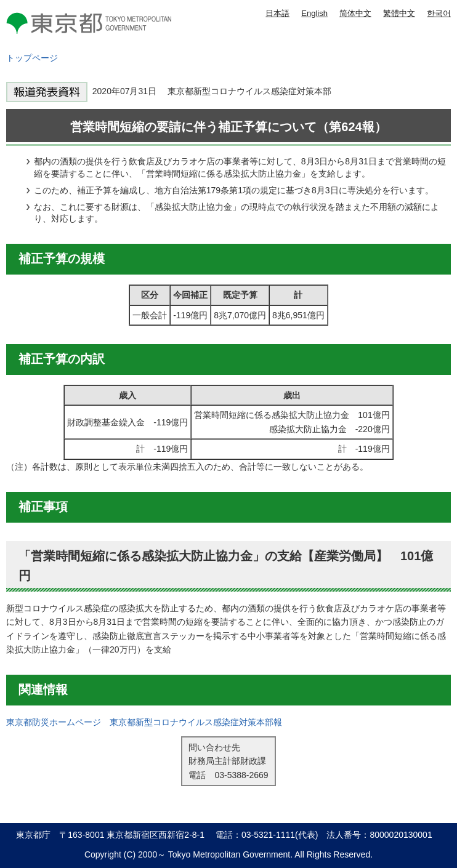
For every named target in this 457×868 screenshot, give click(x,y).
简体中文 (355, 13)
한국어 (439, 13)
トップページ (32, 58)
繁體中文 (399, 13)
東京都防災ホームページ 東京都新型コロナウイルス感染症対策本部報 (144, 722)
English (314, 13)
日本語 (277, 13)
